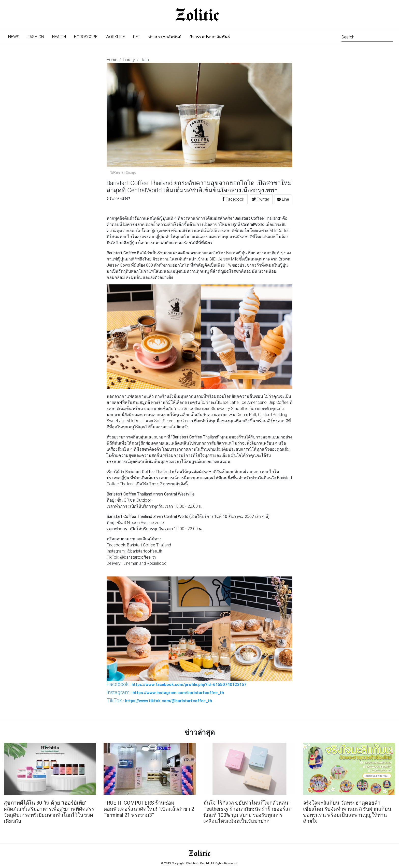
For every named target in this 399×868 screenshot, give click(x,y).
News (16, 36)
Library (129, 60)
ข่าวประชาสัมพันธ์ (165, 37)
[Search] (367, 37)
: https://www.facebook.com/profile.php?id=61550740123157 (177, 684)
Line (283, 199)
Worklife (115, 37)
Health (59, 37)
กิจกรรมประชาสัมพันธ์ (210, 37)
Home (112, 60)
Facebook (234, 199)
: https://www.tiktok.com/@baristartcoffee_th (159, 700)
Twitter (261, 199)
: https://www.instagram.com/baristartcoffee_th (165, 692)
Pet (137, 37)
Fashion (36, 37)
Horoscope (86, 37)
